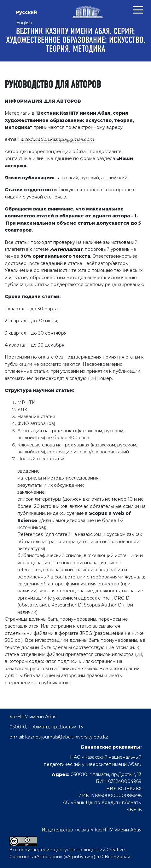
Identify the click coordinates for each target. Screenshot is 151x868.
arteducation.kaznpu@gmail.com (57, 139)
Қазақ (23, 33)
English (24, 23)
